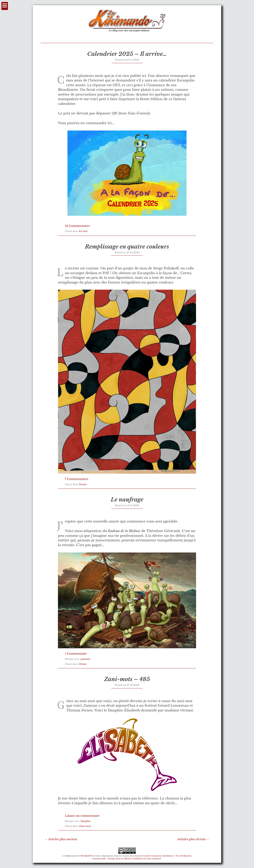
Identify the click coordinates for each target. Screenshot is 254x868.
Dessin (83, 484)
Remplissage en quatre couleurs (127, 247)
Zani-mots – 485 (127, 679)
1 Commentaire (76, 654)
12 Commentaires (77, 226)
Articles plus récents (192, 839)
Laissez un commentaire (82, 816)
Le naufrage (127, 500)
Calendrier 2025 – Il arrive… (127, 54)
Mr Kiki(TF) (86, 856)
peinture (85, 659)
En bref (83, 231)
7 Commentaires (77, 479)
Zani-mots (85, 826)
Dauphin (86, 821)
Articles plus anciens (63, 839)
